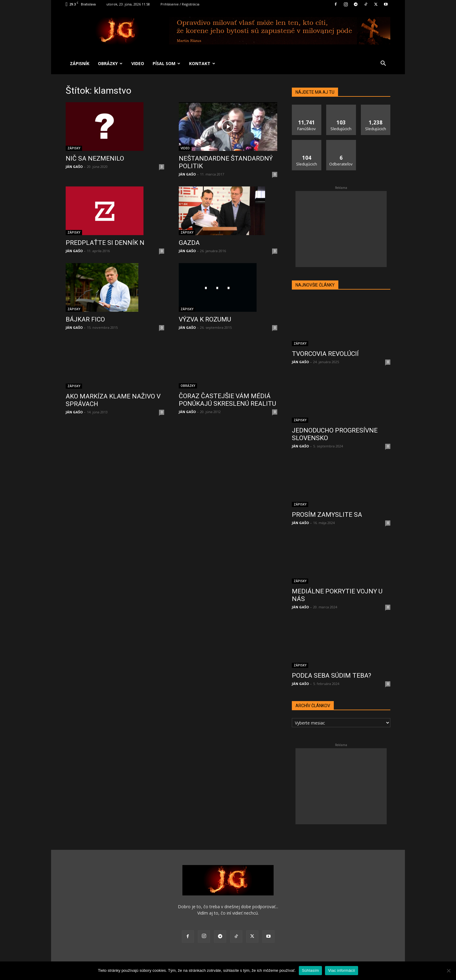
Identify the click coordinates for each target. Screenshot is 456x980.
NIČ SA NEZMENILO (95, 158)
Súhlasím (310, 970)
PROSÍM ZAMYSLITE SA (327, 509)
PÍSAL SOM (166, 63)
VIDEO (138, 63)
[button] (383, 64)
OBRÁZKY (110, 63)
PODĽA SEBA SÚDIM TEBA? (332, 670)
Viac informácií (342, 970)
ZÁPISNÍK (80, 63)
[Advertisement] (341, 229)
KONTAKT (202, 63)
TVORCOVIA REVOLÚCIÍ (325, 354)
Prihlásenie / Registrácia (180, 4)
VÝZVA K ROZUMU (205, 319)
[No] (448, 971)
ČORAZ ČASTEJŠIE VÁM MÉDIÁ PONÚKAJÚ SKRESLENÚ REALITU (227, 400)
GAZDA (189, 243)
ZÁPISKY (74, 148)
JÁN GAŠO (74, 167)
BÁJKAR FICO (85, 319)
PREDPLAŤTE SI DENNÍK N (105, 243)
